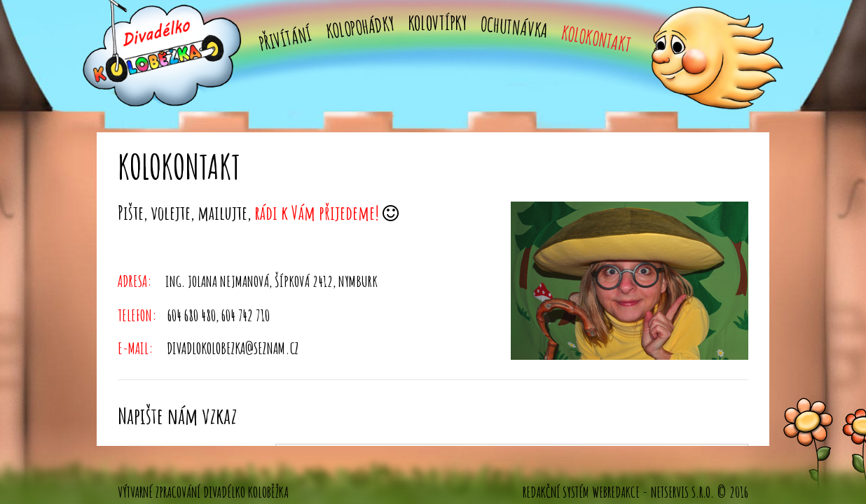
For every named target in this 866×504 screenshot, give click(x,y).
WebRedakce (616, 492)
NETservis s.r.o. (682, 492)
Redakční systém (556, 492)
